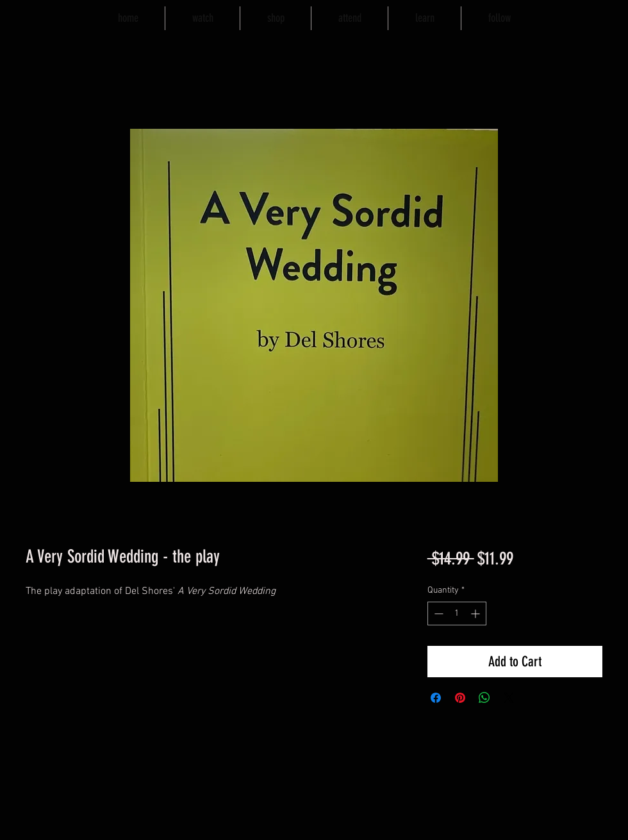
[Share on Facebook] (436, 698)
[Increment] (476, 614)
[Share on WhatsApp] (484, 698)
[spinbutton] (457, 614)
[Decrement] (437, 614)
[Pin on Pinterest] (460, 698)
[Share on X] (509, 698)
